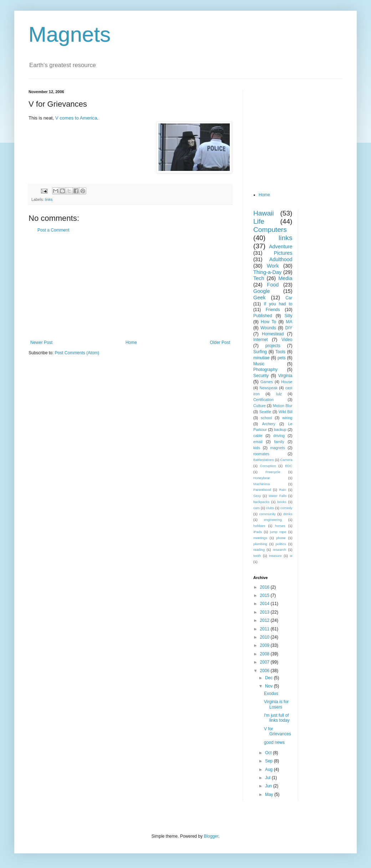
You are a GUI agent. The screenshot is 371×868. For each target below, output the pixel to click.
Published (263, 316)
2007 (265, 662)
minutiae (261, 358)
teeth (257, 556)
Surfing (260, 352)
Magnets (70, 34)
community (267, 514)
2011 (265, 629)
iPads (258, 532)
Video (287, 340)
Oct (269, 753)
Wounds (268, 328)
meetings (260, 538)
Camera (286, 460)
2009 (265, 645)
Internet (261, 340)
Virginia (285, 376)
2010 (265, 637)
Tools (280, 352)
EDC (289, 466)
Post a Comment (53, 230)
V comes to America (76, 118)
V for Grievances (278, 731)
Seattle (265, 412)
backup (280, 430)
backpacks (261, 502)
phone (281, 538)
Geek (259, 298)
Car (289, 298)
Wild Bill (286, 412)
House (287, 382)
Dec (270, 678)
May (270, 795)
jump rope (278, 532)
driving (279, 436)
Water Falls (278, 496)
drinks (288, 514)
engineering (273, 520)
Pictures (283, 253)
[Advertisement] (130, 286)
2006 (265, 671)
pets (282, 358)
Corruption (268, 466)
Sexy (257, 496)
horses (280, 526)
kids (257, 448)
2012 (265, 620)
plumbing (260, 544)
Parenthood (262, 490)
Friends (273, 310)
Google (261, 291)
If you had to (278, 304)
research (279, 550)
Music (259, 364)
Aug (270, 770)
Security (261, 376)
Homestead (273, 334)
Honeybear (262, 478)
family (279, 442)
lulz (279, 394)
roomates (261, 454)
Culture (260, 406)
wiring (287, 418)
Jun (269, 786)
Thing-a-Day (267, 272)
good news (274, 742)
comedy (286, 508)
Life (259, 221)
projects (273, 346)
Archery (269, 424)
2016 (265, 587)
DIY (289, 328)
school (266, 418)
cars (256, 508)
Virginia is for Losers (276, 704)
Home (131, 342)
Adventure (281, 247)
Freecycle (273, 472)
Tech (259, 278)
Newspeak (269, 388)
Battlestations (264, 460)
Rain (283, 490)
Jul (268, 778)
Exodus (271, 694)
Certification (263, 400)
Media (285, 278)
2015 (265, 595)
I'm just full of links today (277, 718)
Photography (265, 370)
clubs (270, 508)
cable (258, 436)
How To (268, 322)
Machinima (261, 484)
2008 (265, 654)
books (282, 502)
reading (259, 550)
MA (289, 322)
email (258, 442)
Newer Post (41, 342)
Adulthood (281, 259)
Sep (270, 761)
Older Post (220, 342)
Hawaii (264, 213)
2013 (265, 612)
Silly (288, 316)
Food (273, 285)
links (49, 199)
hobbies (259, 526)
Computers (270, 230)
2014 (265, 604)
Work (273, 266)
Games (267, 382)
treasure (275, 556)
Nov (270, 686)
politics (281, 544)
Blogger (211, 836)
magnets (277, 448)
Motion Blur (283, 406)
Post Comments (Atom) (77, 353)
